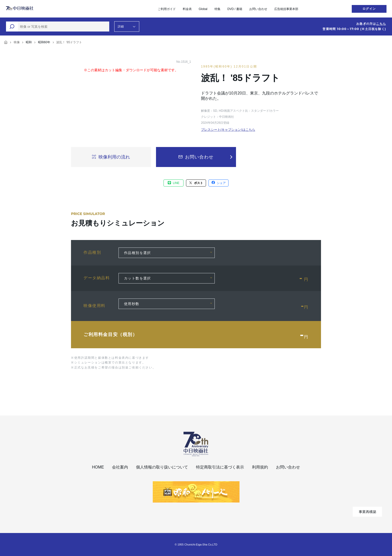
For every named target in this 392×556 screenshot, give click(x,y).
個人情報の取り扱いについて (162, 467)
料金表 (187, 9)
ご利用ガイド (167, 9)
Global (203, 9)
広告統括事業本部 (286, 9)
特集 (217, 9)
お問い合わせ (258, 9)
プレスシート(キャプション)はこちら (228, 130)
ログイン (369, 9)
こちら (381, 24)
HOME (98, 467)
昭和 (29, 42)
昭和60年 (44, 42)
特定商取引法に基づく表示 (220, 467)
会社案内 (120, 467)
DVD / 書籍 (235, 9)
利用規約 (260, 467)
